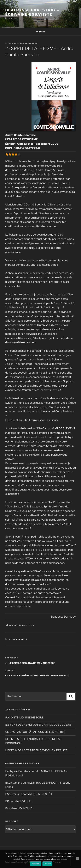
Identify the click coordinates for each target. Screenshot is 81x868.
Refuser (47, 864)
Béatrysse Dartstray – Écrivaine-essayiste (32, 12)
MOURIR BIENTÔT (41, 794)
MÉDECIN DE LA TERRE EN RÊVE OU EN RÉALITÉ (36, 750)
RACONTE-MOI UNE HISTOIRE (24, 718)
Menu (40, 32)
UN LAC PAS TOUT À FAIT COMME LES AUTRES (35, 732)
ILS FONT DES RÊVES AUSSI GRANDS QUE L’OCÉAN (38, 725)
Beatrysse (31, 44)
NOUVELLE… (24, 801)
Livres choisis (18, 639)
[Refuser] (77, 859)
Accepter (36, 864)
